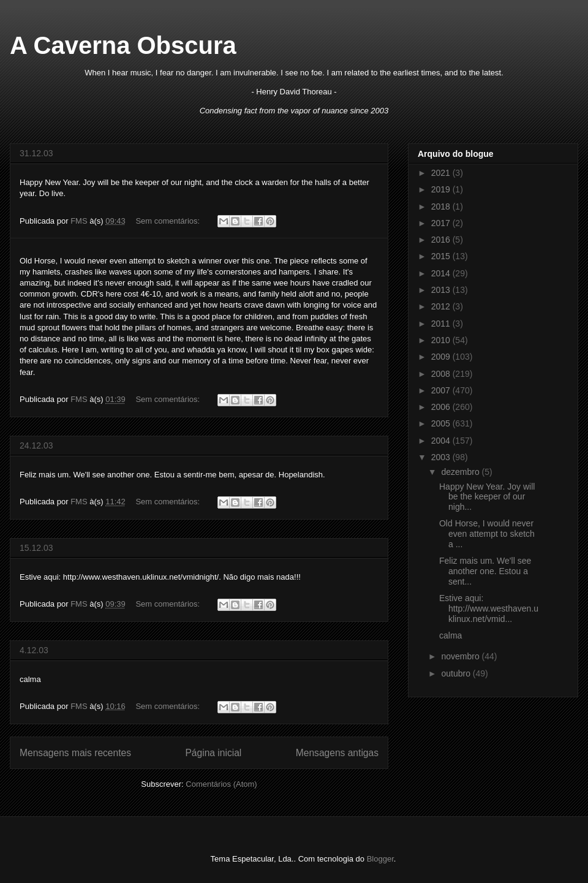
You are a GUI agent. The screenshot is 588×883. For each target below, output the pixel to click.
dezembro (461, 472)
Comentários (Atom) (221, 784)
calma (450, 635)
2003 (442, 457)
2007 (442, 390)
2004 (442, 441)
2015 (442, 256)
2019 (442, 189)
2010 (442, 340)
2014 (442, 273)
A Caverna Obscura (123, 45)
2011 (442, 324)
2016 (442, 240)
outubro (457, 673)
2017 (442, 223)
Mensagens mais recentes (75, 753)
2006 (442, 407)
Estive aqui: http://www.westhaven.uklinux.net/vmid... (489, 608)
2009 (442, 357)
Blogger (380, 859)
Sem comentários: (168, 221)
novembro (461, 656)
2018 (442, 207)
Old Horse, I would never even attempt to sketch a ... (487, 534)
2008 (442, 374)
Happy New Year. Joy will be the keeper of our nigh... (487, 497)
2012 (442, 306)
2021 (442, 173)
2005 (442, 423)
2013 (442, 290)
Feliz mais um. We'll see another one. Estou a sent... (485, 571)
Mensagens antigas (337, 753)
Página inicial (213, 753)
